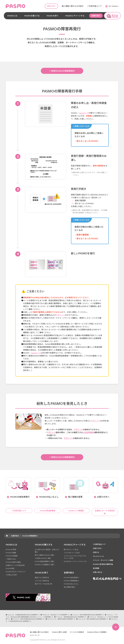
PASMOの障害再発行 (71, 581)
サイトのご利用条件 (77, 632)
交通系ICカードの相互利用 (15, 565)
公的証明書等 (88, 432)
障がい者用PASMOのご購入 (45, 555)
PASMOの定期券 (12, 556)
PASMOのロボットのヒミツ (16, 572)
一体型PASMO (11, 559)
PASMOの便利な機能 (13, 562)
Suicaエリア (84, 113)
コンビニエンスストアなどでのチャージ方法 (75, 557)
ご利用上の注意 (11, 575)
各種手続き (15, 536)
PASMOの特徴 (11, 550)
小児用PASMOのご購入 (43, 558)
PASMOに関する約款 (59, 632)
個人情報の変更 (69, 587)
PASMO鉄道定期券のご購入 (45, 561)
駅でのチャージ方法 (71, 550)
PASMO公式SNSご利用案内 (97, 632)
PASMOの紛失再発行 (71, 578)
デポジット (60, 315)
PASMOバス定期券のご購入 (45, 565)
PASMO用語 (10, 568)
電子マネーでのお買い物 (43, 584)
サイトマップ (35, 635)
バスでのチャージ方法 (72, 553)
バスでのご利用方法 (42, 581)
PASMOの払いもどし (71, 584)
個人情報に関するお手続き (39, 632)
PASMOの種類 (11, 553)
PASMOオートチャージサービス (75, 561)
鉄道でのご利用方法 (42, 578)
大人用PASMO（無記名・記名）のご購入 (47, 551)
